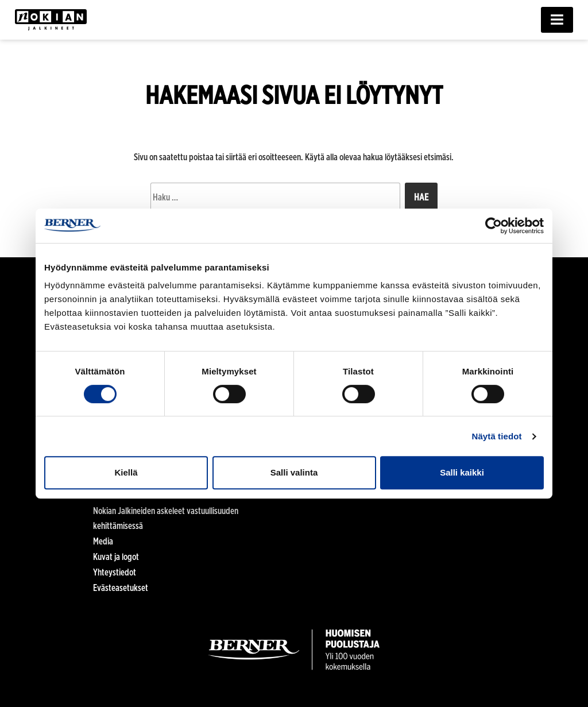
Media (103, 541)
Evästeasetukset (121, 588)
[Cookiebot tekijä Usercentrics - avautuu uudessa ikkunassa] (494, 226)
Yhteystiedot (115, 572)
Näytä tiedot (497, 436)
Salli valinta (294, 472)
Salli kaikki (462, 472)
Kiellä (126, 472)
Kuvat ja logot (116, 557)
